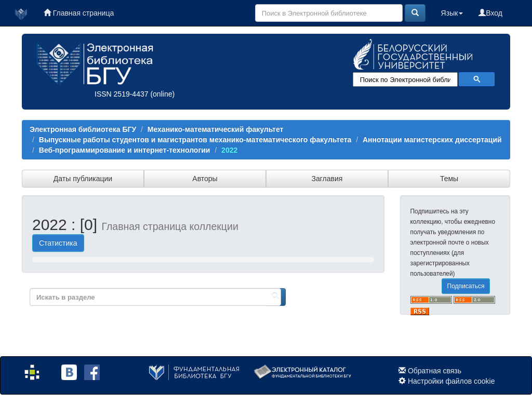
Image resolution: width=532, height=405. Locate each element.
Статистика (58, 243)
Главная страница (79, 13)
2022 (229, 150)
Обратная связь (435, 371)
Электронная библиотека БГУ (83, 129)
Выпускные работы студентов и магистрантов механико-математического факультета (195, 140)
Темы (449, 179)
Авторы (205, 179)
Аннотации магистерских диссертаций (432, 140)
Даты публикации (83, 179)
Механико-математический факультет (216, 129)
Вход (490, 13)
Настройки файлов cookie (451, 381)
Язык (452, 13)
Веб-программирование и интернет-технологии (125, 150)
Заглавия (327, 179)
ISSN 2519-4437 (122, 94)
